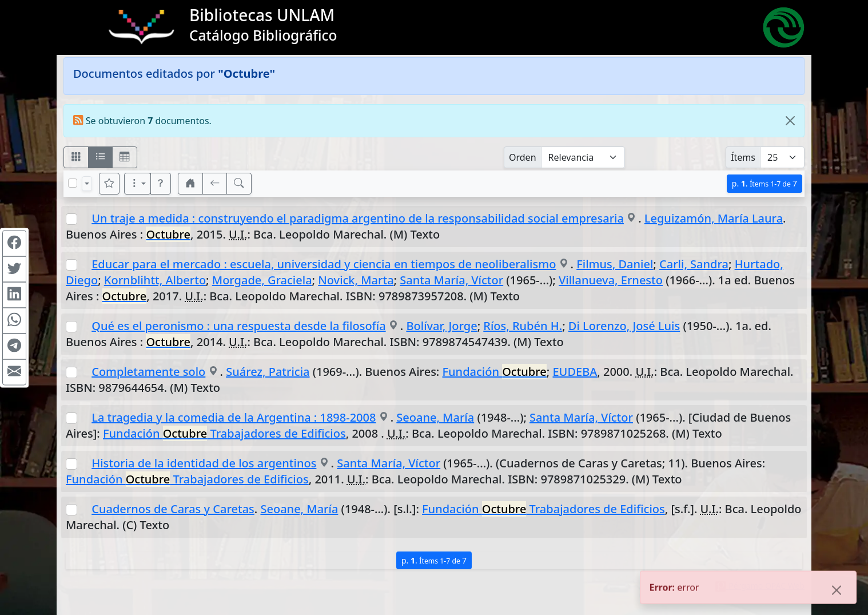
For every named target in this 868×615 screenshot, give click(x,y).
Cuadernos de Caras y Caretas (173, 509)
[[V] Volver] (215, 184)
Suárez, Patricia (268, 372)
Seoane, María (435, 417)
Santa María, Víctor (451, 280)
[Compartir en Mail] (14, 372)
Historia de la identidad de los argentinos (204, 463)
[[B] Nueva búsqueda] (239, 184)
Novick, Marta (356, 280)
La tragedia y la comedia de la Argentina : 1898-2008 (234, 417)
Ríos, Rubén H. (523, 326)
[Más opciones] (138, 184)
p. (765, 183)
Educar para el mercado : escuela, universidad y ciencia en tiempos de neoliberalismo (324, 264)
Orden (523, 157)
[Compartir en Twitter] (14, 269)
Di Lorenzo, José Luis (624, 326)
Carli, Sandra (694, 264)
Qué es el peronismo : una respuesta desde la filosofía (238, 326)
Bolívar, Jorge (441, 326)
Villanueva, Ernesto (611, 280)
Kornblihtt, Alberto (155, 280)
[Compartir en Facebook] (14, 243)
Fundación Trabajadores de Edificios (224, 433)
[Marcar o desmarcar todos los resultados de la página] (73, 183)
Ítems (743, 157)
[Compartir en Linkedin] (14, 295)
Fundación (495, 372)
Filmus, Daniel (615, 264)
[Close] (790, 121)
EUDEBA (575, 372)
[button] (161, 184)
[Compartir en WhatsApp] (14, 320)
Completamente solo (148, 372)
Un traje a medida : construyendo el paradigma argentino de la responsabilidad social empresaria (358, 218)
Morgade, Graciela (262, 280)
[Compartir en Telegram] (14, 346)
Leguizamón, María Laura (714, 218)
